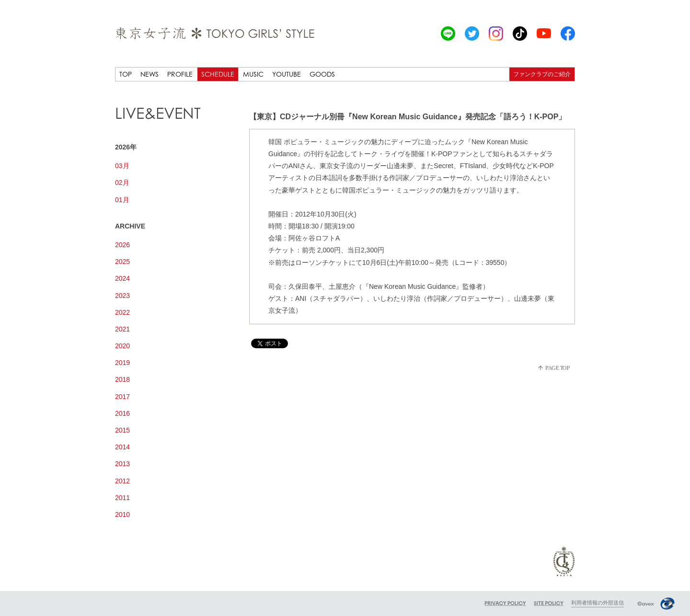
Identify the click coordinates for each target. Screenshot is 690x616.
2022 (122, 312)
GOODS (322, 74)
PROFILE (180, 74)
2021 (122, 329)
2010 (122, 514)
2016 (122, 413)
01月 (122, 200)
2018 (122, 379)
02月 (122, 183)
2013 (122, 464)
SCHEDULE (218, 74)
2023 (122, 296)
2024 (122, 278)
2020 (122, 346)
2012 (122, 481)
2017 (122, 397)
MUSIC (253, 74)
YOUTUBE (287, 74)
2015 (122, 430)
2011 (122, 498)
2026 (122, 245)
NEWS (149, 74)
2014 (122, 447)
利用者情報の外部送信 (598, 603)
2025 (122, 262)
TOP (126, 74)
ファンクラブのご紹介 (542, 74)
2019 (122, 363)
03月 (122, 166)
